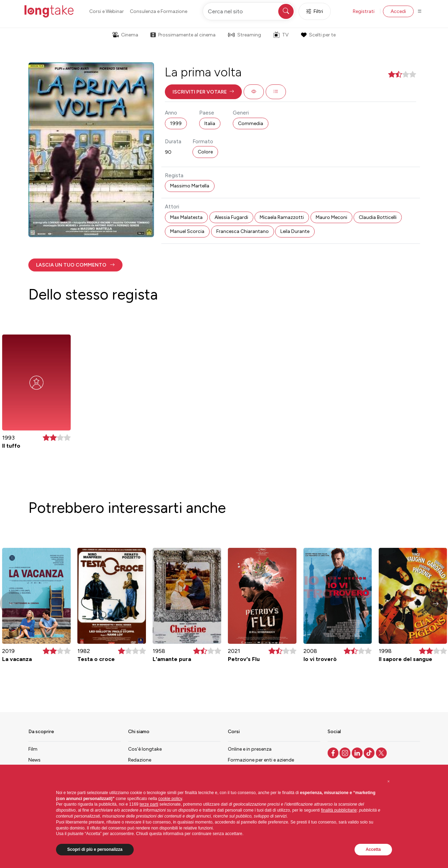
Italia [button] (210, 123)
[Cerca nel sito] (249, 11)
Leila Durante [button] (295, 231)
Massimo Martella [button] (190, 186)
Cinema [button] (125, 35)
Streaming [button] (244, 35)
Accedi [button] (398, 11)
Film (33, 749)
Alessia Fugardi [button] (231, 217)
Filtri (315, 11)
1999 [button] (176, 123)
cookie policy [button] (170, 799)
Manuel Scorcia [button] (187, 231)
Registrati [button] (364, 11)
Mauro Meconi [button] (331, 217)
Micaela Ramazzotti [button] (282, 217)
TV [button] (281, 35)
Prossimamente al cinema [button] (183, 35)
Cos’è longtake (145, 749)
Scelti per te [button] (318, 35)
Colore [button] (205, 152)
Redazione (140, 760)
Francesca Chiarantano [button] (243, 231)
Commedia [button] (251, 123)
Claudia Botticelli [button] (378, 217)
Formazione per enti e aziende (261, 760)
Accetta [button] (373, 849)
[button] (203, 92)
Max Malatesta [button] (186, 217)
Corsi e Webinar (107, 11)
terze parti (149, 804)
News (34, 760)
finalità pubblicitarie (339, 810)
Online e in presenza (250, 749)
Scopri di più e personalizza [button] (95, 849)
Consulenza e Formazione (159, 11)
